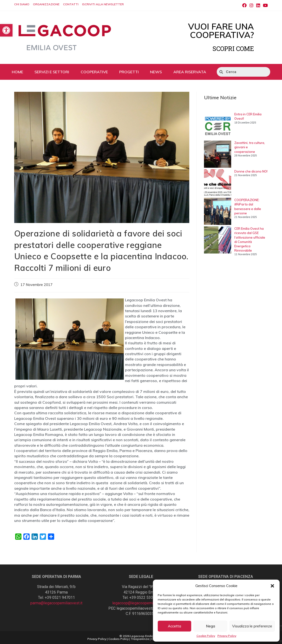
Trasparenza (140, 639)
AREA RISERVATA (190, 72)
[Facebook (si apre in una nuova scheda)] (244, 6)
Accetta (174, 626)
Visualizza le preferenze (252, 626)
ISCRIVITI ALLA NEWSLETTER (103, 4)
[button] (272, 586)
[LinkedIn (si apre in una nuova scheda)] (258, 6)
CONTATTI (71, 4)
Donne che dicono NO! (251, 171)
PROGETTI (129, 72)
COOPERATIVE (94, 72)
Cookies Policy (118, 639)
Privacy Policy (227, 636)
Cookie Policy (206, 636)
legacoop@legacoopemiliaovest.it (141, 603)
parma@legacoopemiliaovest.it (56, 603)
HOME (17, 72)
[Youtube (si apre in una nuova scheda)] (265, 6)
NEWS (156, 72)
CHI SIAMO (22, 4)
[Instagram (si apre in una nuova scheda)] (251, 6)
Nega (210, 626)
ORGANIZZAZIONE (46, 4)
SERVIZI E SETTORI (52, 72)
